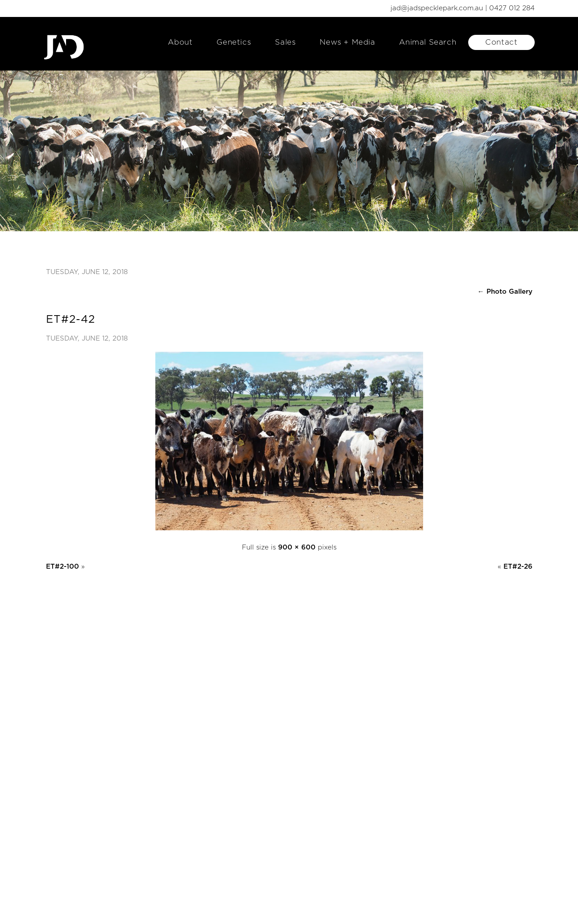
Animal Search (428, 42)
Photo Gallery (505, 292)
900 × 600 (297, 547)
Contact (501, 42)
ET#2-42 (71, 320)
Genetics (234, 42)
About (180, 42)
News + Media (347, 42)
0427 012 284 (512, 8)
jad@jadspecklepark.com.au (437, 8)
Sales (285, 42)
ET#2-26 (518, 567)
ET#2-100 (62, 567)
